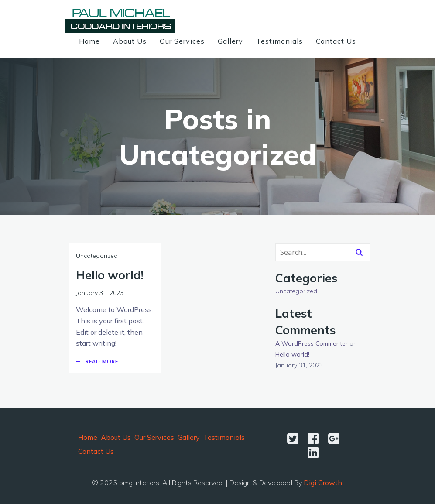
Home (89, 41)
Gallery (230, 41)
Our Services (182, 41)
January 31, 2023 (100, 293)
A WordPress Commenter (312, 343)
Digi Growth (323, 483)
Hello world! (292, 354)
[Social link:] (296, 439)
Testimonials (279, 41)
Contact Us (336, 41)
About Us (130, 41)
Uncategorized (97, 256)
